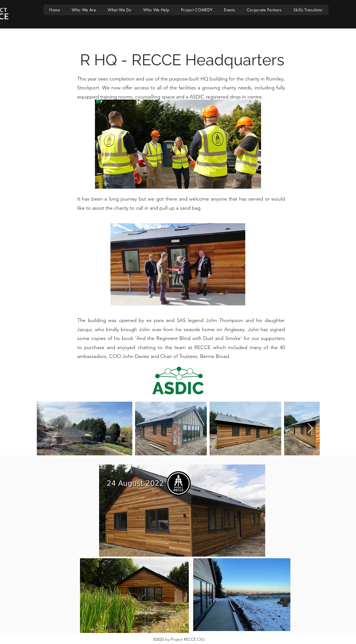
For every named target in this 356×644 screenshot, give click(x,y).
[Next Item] (310, 428)
